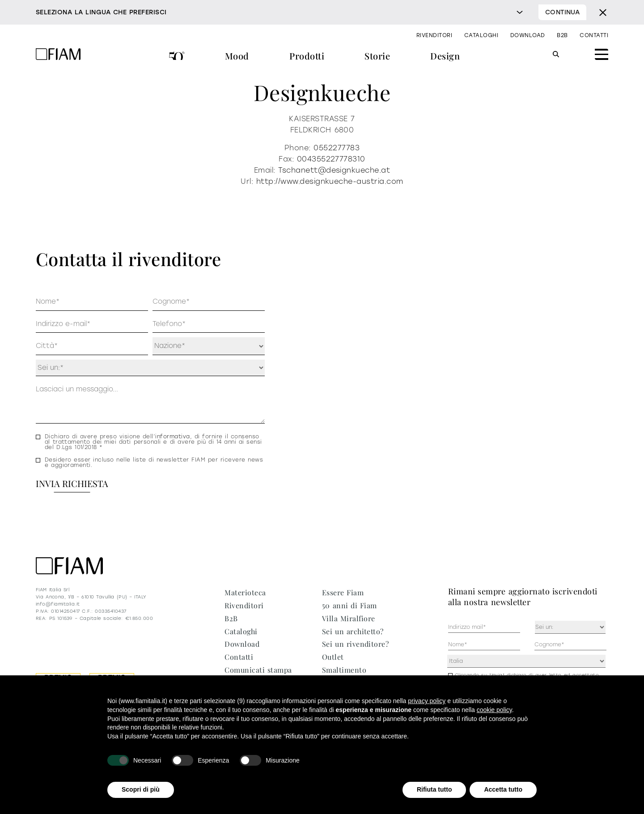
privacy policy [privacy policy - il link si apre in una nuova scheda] (427, 701)
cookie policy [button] (494, 710)
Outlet (333, 657)
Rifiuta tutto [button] (434, 789)
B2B (562, 35)
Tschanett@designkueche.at (334, 170)
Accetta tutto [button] (503, 789)
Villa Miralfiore (349, 618)
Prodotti (307, 56)
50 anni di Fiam (177, 57)
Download (528, 35)
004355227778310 (331, 159)
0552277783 (337, 148)
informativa (172, 437)
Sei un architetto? (353, 631)
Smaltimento (344, 670)
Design (445, 56)
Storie (377, 56)
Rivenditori (434, 35)
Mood (237, 56)
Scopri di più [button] (141, 789)
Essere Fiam (343, 592)
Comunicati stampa (258, 670)
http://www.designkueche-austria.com (330, 181)
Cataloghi (481, 35)
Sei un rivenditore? (355, 644)
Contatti (594, 35)
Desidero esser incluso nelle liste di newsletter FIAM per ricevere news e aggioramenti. (154, 462)
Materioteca (245, 592)
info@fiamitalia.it (58, 604)
